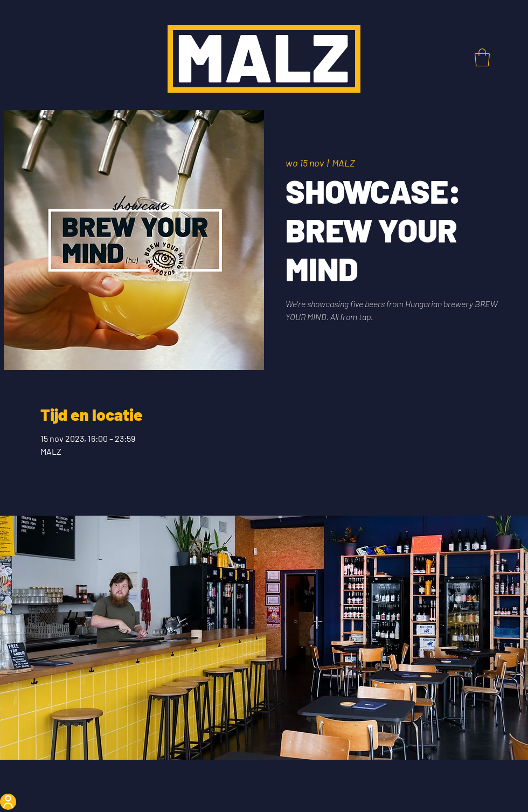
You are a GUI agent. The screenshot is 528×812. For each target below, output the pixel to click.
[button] (482, 57)
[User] (8, 802)
